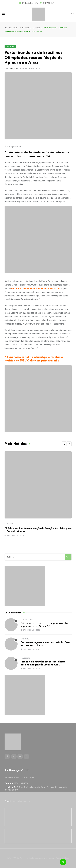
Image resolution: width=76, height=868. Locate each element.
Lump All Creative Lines (58, 858)
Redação (13, 69)
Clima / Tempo (27, 620)
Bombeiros (26, 658)
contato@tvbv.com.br (21, 801)
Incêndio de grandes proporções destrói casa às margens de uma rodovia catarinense (43, 665)
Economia (25, 639)
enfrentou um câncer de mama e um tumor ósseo (36, 288)
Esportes (9, 524)
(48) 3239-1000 (21, 783)
